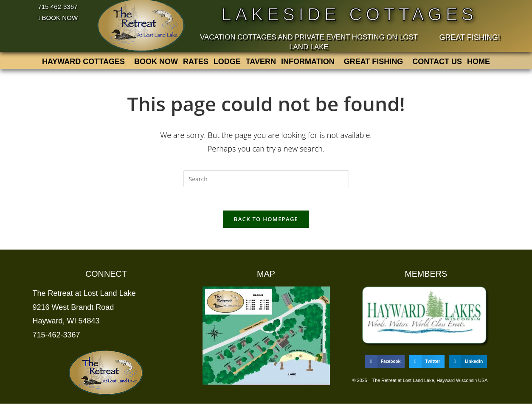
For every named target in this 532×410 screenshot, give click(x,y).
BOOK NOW (58, 17)
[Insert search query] (266, 183)
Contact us (437, 64)
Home (479, 64)
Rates (196, 64)
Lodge (227, 64)
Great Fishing (374, 64)
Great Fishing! (469, 37)
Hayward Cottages (83, 64)
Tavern (261, 64)
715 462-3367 (58, 6)
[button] (86, 64)
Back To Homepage (266, 225)
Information (308, 64)
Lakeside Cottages (349, 14)
